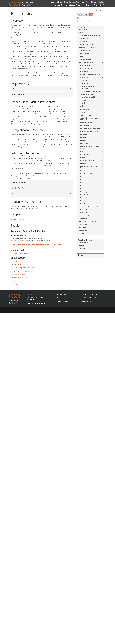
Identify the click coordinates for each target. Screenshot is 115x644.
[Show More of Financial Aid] (103, 225)
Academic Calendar (85, 39)
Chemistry (83, 112)
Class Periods (83, 42)
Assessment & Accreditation (89, 294)
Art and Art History (86, 69)
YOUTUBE (42, 304)
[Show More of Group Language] (103, 154)
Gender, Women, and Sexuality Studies (90, 147)
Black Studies (85, 109)
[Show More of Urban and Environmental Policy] (103, 210)
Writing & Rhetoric (86, 213)
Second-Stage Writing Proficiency (88, 87)
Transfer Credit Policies (89, 97)
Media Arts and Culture (87, 174)
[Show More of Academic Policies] (103, 50)
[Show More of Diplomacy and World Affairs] (103, 132)
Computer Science (86, 123)
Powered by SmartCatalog (100, 310)
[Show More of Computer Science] (103, 123)
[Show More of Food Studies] (103, 144)
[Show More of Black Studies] (103, 109)
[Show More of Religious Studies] (103, 198)
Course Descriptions (85, 216)
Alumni (53, 2)
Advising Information (88, 94)
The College (83, 30)
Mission (81, 33)
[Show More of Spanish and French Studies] (103, 204)
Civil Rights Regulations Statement (90, 36)
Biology (83, 106)
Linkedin (44, 304)
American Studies (86, 66)
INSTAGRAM (40, 304)
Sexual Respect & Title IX (88, 298)
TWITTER (38, 304)
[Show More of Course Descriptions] (103, 216)
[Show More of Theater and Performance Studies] (103, 207)
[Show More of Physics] (103, 186)
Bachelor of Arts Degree (87, 48)
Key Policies (83, 228)
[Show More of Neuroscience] (103, 180)
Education (83, 138)
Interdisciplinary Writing (88, 160)
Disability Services (85, 54)
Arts (83, 2)
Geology (83, 151)
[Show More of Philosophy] (103, 183)
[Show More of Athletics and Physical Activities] (103, 74)
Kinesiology (84, 163)
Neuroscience (85, 180)
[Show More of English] (103, 141)
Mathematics (84, 171)
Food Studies (84, 144)
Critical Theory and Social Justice (91, 129)
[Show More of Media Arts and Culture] (103, 174)
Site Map (82, 245)
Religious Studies (86, 198)
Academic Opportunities (87, 60)
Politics (83, 189)
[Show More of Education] (103, 138)
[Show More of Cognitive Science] (103, 115)
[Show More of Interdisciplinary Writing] (103, 160)
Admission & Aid (73, 5)
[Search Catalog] (88, 18)
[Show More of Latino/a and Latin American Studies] (103, 166)
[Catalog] (83, 14)
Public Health (84, 195)
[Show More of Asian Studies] (103, 71)
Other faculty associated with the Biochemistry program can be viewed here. (36, 245)
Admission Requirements (87, 45)
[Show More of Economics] (103, 135)
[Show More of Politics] (103, 189)
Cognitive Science (86, 115)
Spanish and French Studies (89, 204)
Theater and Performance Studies (91, 207)
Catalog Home (84, 243)
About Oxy (60, 5)
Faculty (84, 103)
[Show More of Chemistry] (103, 112)
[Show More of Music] (103, 177)
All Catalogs (83, 248)
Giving (66, 2)
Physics (83, 186)
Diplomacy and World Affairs (89, 132)
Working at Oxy (61, 294)
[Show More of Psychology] (103, 192)
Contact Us (60, 298)
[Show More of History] (103, 157)
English (83, 141)
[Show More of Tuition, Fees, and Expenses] (103, 222)
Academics (87, 5)
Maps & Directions (62, 301)
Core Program (84, 126)
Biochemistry (84, 78)
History (83, 157)
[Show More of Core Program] (103, 126)
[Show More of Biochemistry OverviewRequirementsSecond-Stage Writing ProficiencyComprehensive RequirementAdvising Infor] (103, 77)
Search (89, 21)
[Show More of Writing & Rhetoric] (103, 213)
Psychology (84, 192)
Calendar (94, 2)
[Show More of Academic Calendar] (103, 38)
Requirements (86, 84)
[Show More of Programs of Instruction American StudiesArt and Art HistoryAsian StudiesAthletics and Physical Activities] (103, 62)
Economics (84, 135)
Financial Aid (83, 225)
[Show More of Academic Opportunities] (103, 59)
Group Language (85, 154)
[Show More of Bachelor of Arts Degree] (103, 47)
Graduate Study (84, 219)
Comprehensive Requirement (91, 91)
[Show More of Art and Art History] (103, 68)
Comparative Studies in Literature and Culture (91, 119)
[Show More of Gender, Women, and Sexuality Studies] (103, 147)
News (87, 2)
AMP (45, 166)
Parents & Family (75, 2)
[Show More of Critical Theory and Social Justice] (103, 129)
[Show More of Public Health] (103, 195)
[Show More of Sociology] (103, 201)
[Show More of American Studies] (103, 65)
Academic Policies (85, 51)
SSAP (51, 166)
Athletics (60, 2)
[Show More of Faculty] (103, 234)
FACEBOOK (36, 304)
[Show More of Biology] (103, 106)
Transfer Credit (24, 209)
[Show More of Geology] (103, 151)
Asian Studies (84, 72)
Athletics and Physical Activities (90, 75)
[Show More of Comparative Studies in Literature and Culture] (103, 118)
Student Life (99, 5)
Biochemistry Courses (17, 219)
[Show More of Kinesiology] (103, 163)
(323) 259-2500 (31, 300)
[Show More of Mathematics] (103, 171)
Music (82, 177)
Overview (84, 81)
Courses (84, 100)
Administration (84, 231)
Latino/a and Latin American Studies (89, 167)
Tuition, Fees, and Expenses (88, 222)
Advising (82, 57)
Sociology (83, 201)
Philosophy (84, 183)
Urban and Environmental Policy (90, 210)
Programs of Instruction (87, 63)
